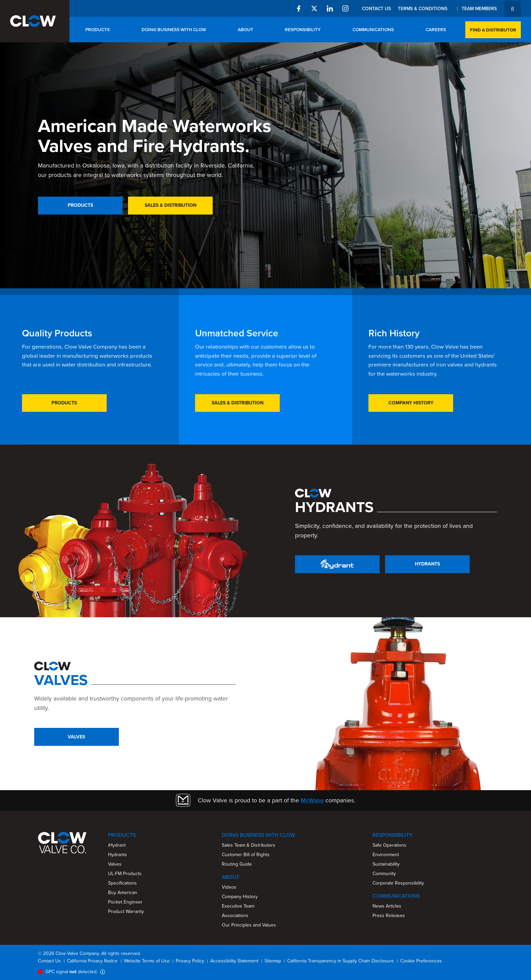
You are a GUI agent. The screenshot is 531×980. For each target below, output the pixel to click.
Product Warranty (126, 911)
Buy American (123, 893)
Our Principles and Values (249, 925)
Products (98, 29)
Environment (386, 855)
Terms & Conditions (423, 8)
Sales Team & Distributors (249, 845)
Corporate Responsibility (398, 883)
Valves (76, 737)
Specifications (122, 883)
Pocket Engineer (125, 902)
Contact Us (376, 8)
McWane (312, 800)
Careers (436, 29)
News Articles (387, 906)
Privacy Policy (190, 961)
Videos (229, 887)
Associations (235, 916)
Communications (373, 29)
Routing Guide (237, 864)
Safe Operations (389, 845)
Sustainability (386, 864)
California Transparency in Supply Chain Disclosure (341, 961)
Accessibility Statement (234, 961)
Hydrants (427, 564)
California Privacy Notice (92, 961)
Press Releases (389, 916)
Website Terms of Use (147, 961)
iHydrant (117, 845)
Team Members (475, 8)
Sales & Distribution (171, 205)
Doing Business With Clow (174, 29)
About (246, 29)
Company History (411, 403)
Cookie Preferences (421, 961)
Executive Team (238, 906)
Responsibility (303, 29)
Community (384, 874)
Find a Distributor (493, 30)
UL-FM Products (125, 874)
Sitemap (273, 961)
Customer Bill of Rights (246, 855)
